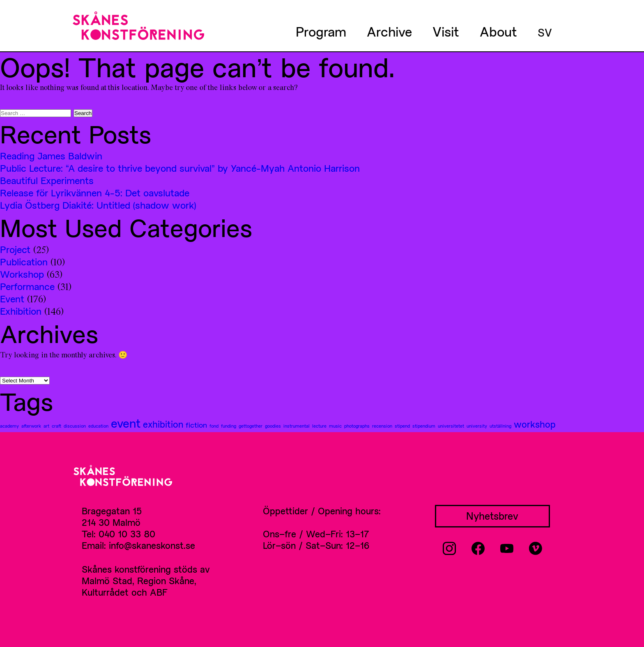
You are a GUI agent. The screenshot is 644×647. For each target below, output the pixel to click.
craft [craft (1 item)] (56, 426)
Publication (24, 262)
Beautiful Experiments (47, 180)
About (498, 31)
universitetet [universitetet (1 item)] (451, 426)
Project (15, 249)
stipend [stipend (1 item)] (402, 426)
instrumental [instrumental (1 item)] (297, 426)
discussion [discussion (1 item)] (75, 426)
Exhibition (21, 311)
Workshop (22, 274)
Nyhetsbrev (492, 516)
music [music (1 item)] (335, 426)
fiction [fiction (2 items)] (196, 425)
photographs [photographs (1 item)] (357, 426)
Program (321, 31)
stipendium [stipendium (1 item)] (424, 426)
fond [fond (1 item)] (214, 426)
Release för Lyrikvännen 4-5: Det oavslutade (95, 193)
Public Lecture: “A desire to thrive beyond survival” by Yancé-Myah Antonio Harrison (180, 168)
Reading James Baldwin (51, 156)
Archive (389, 31)
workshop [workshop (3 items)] (535, 424)
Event (12, 299)
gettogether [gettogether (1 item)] (251, 426)
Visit (446, 31)
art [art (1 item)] (46, 426)
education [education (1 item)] (98, 426)
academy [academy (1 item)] (9, 426)
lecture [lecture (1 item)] (319, 426)
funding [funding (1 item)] (229, 426)
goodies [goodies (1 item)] (273, 426)
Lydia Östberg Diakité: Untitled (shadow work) (98, 205)
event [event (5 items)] (126, 423)
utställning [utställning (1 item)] (500, 426)
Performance (27, 286)
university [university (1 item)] (477, 426)
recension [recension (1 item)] (382, 426)
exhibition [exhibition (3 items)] (163, 424)
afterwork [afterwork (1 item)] (31, 426)
